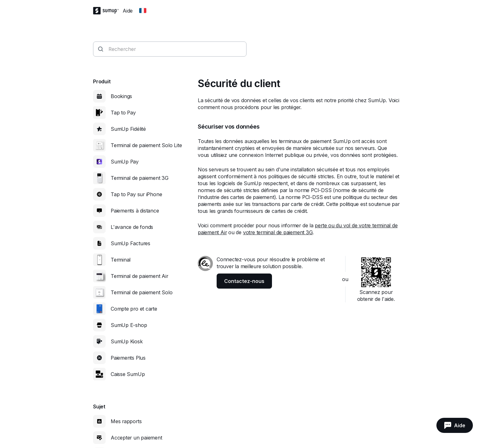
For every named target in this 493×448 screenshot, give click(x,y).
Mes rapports (126, 421)
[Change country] (143, 11)
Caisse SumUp (128, 374)
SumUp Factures (130, 243)
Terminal (121, 260)
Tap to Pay (123, 113)
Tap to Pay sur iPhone (136, 194)
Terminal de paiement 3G (140, 178)
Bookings (121, 96)
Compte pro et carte (134, 309)
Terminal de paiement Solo (142, 292)
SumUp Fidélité (128, 129)
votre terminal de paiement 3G (278, 232)
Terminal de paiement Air (139, 276)
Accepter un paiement (136, 438)
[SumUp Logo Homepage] (108, 11)
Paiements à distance (135, 211)
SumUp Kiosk (127, 341)
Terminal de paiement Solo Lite (146, 145)
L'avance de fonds (132, 227)
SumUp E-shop (129, 325)
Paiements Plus (128, 358)
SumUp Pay (125, 162)
